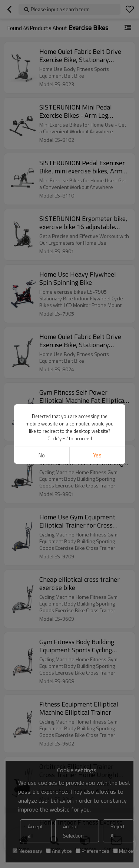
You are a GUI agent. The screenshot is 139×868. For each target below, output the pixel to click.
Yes (97, 455)
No (42, 455)
